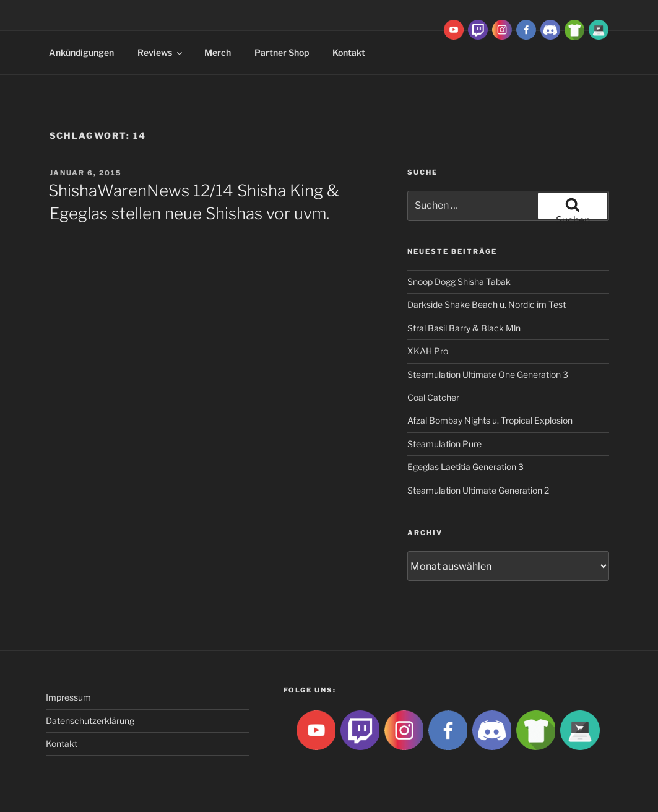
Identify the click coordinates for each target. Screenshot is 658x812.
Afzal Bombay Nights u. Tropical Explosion (490, 420)
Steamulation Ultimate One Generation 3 (488, 374)
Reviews (161, 52)
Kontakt (349, 52)
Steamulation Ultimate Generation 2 (478, 490)
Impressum (68, 697)
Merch (218, 52)
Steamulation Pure (444, 444)
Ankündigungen (81, 52)
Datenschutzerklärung (90, 721)
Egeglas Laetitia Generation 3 (465, 467)
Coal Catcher (433, 397)
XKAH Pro (428, 351)
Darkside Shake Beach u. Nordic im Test (487, 304)
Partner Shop (282, 52)
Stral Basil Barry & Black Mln (464, 328)
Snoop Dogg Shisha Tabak (459, 282)
